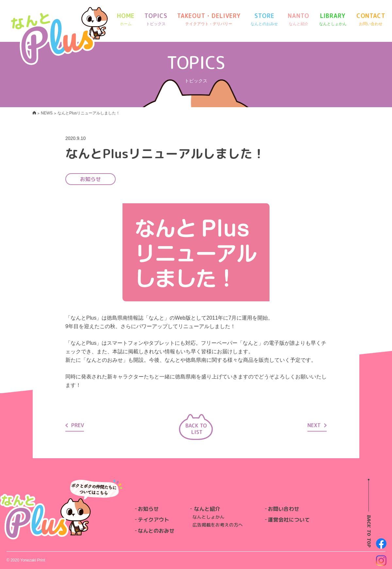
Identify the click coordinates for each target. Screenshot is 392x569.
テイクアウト (154, 520)
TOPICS (156, 19)
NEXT (317, 425)
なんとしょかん (208, 517)
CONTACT (371, 19)
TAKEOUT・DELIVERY (209, 19)
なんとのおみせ (156, 531)
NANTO (299, 19)
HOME (126, 19)
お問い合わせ (284, 509)
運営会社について (289, 520)
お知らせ (148, 509)
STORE (264, 19)
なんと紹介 (207, 509)
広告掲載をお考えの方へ (218, 525)
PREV (75, 425)
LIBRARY (333, 19)
